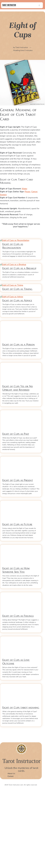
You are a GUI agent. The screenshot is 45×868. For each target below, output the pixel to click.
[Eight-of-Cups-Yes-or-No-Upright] (21, 440)
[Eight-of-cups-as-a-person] (21, 398)
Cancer (34, 192)
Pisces (28, 192)
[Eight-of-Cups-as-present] (21, 534)
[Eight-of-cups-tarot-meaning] (21, 761)
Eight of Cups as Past (16, 510)
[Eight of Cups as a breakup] (21, 284)
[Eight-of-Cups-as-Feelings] (21, 670)
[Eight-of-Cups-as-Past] (21, 487)
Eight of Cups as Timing (17, 347)
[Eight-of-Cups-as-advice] (21, 354)
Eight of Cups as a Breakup (19, 307)
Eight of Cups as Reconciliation (13, 266)
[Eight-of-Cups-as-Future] (21, 578)
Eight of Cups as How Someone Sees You (16, 646)
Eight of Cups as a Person (19, 421)
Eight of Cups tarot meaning (21, 784)
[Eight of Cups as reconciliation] (21, 242)
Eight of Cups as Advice (17, 377)
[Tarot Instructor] (21, 819)
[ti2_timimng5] (21, 324)
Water (24, 189)
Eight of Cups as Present (18, 557)
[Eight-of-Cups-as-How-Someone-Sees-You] (21, 622)
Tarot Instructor (9, 5)
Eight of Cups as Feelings (18, 692)
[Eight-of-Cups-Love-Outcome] (21, 714)
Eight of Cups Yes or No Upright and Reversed (18, 464)
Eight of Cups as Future (17, 601)
